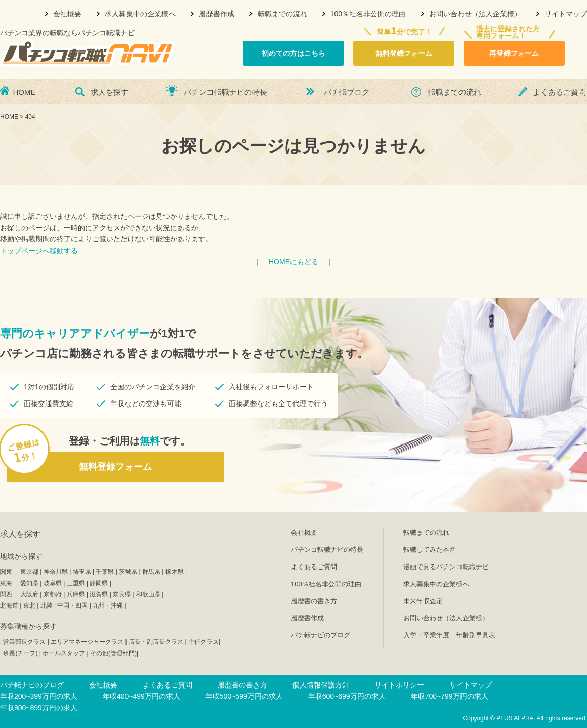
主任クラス (203, 642)
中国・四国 (72, 605)
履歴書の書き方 (314, 601)
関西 (6, 594)
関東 (6, 572)
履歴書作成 (217, 14)
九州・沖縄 (108, 605)
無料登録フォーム (404, 53)
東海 (6, 583)
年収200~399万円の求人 (39, 696)
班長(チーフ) (20, 653)
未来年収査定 (423, 601)
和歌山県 (148, 594)
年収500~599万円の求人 (244, 696)
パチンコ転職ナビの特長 (225, 92)
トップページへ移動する (39, 251)
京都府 (53, 594)
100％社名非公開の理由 (368, 14)
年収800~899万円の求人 (39, 708)
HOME (25, 92)
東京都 (29, 572)
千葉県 (105, 572)
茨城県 (128, 572)
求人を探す (110, 92)
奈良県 (122, 594)
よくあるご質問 (559, 92)
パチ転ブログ (347, 92)
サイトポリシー (399, 685)
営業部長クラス (24, 642)
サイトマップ (566, 14)
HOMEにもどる (293, 262)
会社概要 (67, 14)
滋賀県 (99, 594)
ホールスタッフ (64, 653)
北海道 (9, 605)
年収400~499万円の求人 (141, 696)
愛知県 (29, 583)
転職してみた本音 (430, 550)
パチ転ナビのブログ (321, 635)
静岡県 (99, 583)
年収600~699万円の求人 (347, 696)
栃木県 (175, 572)
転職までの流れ (282, 14)
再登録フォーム (514, 53)
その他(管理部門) (113, 653)
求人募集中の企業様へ (140, 14)
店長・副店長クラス (156, 642)
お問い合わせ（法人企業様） (475, 14)
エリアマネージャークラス (87, 642)
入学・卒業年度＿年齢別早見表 (449, 635)
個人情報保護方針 (321, 685)
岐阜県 (53, 583)
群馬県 (151, 572)
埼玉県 (82, 572)
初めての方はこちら (293, 53)
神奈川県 (56, 572)
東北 (29, 605)
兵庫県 (76, 594)
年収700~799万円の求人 (450, 696)
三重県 (76, 583)
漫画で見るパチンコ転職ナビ (446, 567)
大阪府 (29, 594)
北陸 (47, 605)
